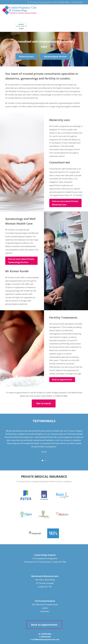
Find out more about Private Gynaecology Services (21, 261)
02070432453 (77, 2)
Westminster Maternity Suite (45, 576)
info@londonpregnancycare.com (46, 639)
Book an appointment (62, 380)
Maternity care (26, 57)
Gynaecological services (55, 57)
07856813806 (63, 2)
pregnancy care (66, 126)
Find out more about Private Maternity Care (65, 203)
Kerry (44, 452)
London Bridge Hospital (45, 555)
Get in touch (44, 403)
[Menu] (82, 8)
